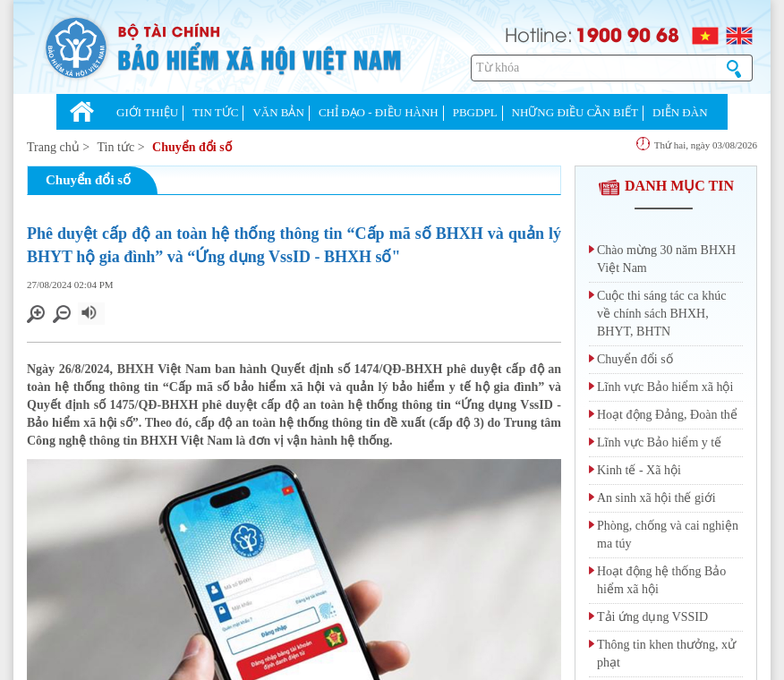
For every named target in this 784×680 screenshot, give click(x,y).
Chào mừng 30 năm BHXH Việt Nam (666, 259)
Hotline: (539, 34)
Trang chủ (53, 147)
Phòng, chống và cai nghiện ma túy (668, 535)
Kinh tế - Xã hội (639, 470)
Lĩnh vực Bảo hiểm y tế (659, 442)
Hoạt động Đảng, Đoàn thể (667, 415)
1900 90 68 (627, 34)
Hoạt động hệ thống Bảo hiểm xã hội (661, 580)
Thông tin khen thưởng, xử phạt (666, 654)
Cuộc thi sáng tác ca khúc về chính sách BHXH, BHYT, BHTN (661, 314)
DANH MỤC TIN (666, 186)
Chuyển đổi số (192, 147)
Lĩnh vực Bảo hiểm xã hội (665, 387)
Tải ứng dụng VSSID (652, 617)
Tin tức (116, 147)
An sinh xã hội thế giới (656, 498)
